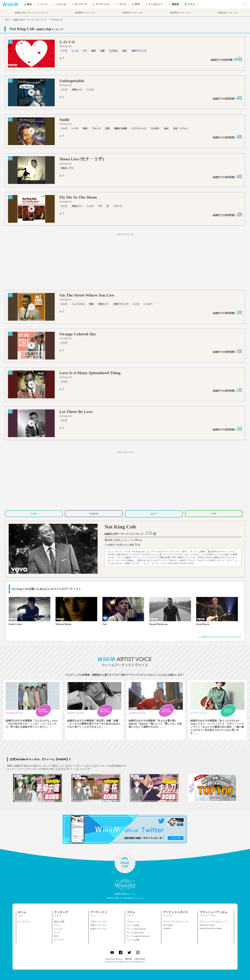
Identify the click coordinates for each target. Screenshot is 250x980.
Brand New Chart (207, 925)
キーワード (59, 940)
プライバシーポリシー (114, 959)
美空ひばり (142, 560)
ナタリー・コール (226, 552)
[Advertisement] (125, 262)
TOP (7, 20)
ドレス (57, 933)
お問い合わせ (140, 959)
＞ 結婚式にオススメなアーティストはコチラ (219, 636)
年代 (56, 936)
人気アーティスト (99, 922)
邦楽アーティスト (99, 925)
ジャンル (58, 929)
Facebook (94, 514)
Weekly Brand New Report (211, 928)
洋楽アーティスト (99, 929)
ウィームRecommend (136, 929)
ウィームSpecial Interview (138, 936)
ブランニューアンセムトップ (213, 922)
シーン (57, 925)
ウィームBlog (133, 925)
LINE (214, 514)
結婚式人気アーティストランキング (30, 20)
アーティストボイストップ (176, 922)
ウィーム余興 (133, 940)
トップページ (24, 922)
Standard (167, 928)
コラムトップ (133, 922)
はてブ (154, 514)
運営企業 (128, 959)
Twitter (34, 514)
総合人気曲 (59, 922)
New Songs (168, 925)
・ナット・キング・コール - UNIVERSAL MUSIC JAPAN (168, 563)
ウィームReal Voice (135, 933)
